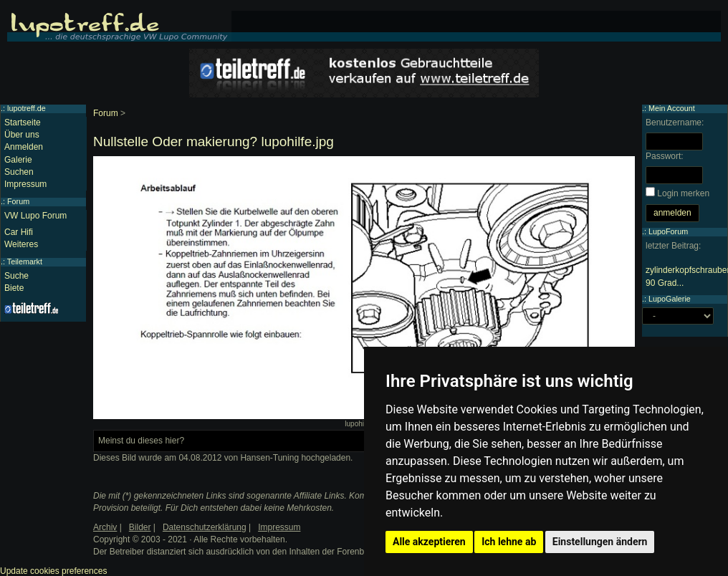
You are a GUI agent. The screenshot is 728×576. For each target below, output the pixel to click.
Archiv (105, 527)
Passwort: (665, 156)
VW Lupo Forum (35, 216)
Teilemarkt (25, 261)
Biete (14, 288)
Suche (16, 276)
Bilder (140, 527)
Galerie (18, 160)
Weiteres (21, 244)
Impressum (25, 184)
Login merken (683, 193)
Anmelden (24, 147)
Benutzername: (675, 123)
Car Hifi (19, 232)
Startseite (23, 123)
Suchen (19, 172)
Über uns (22, 135)
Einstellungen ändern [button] (600, 542)
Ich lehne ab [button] (509, 542)
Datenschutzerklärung (205, 527)
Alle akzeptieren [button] (429, 542)
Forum (106, 113)
